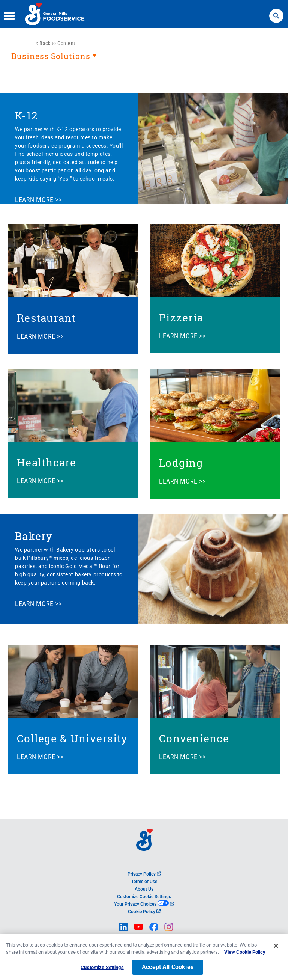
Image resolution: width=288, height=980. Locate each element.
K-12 (26, 115)
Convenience (194, 738)
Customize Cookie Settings (144, 897)
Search (276, 12)
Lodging (181, 463)
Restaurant (46, 318)
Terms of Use (144, 882)
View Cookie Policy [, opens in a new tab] (245, 955)
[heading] (144, 60)
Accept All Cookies (168, 970)
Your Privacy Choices (144, 904)
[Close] (276, 949)
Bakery (34, 536)
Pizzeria (181, 317)
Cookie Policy (144, 912)
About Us (144, 889)
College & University (72, 738)
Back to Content (57, 43)
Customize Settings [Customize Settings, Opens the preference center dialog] (102, 970)
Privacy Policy (144, 874)
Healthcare (47, 462)
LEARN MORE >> (38, 200)
